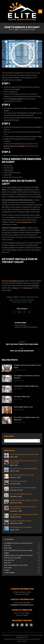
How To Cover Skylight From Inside (21, 494)
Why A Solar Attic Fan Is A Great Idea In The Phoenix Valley (24, 462)
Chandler (35, 286)
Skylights (30, 302)
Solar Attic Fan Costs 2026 (18, 481)
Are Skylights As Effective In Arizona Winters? (27, 377)
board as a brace (16, 99)
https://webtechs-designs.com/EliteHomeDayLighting (26, 326)
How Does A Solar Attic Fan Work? (21, 521)
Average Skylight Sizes (22, 397)
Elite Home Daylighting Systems (13, 281)
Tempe (15, 288)
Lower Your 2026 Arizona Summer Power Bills (24, 454)
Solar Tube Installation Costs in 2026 (22, 475)
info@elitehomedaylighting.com (22, 605)
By (22, 297)
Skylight (16, 297)
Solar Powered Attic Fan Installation (21, 527)
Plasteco (20, 190)
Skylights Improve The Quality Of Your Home (27, 366)
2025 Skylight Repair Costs (23, 407)
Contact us (28, 288)
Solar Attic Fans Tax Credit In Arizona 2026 (24, 469)
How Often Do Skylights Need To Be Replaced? (26, 419)
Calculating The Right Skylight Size (26, 386)
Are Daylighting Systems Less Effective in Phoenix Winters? (23, 508)
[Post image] (7, 368)
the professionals (25, 222)
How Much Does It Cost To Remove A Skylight (24, 300)
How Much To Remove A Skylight (19, 302)
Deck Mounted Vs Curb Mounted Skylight (23, 488)
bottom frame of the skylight (14, 146)
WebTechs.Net (22, 641)
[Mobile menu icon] (40, 11)
